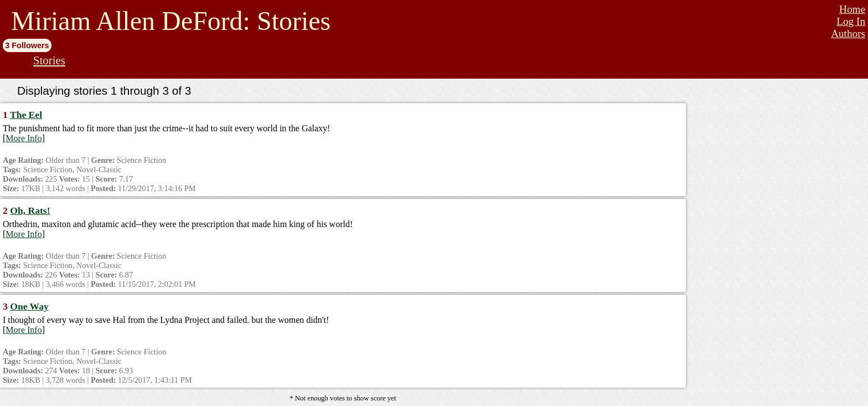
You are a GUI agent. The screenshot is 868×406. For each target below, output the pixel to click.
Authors (848, 34)
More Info (24, 138)
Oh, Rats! (30, 210)
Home (852, 9)
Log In (851, 21)
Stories (49, 60)
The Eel (26, 115)
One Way (29, 306)
